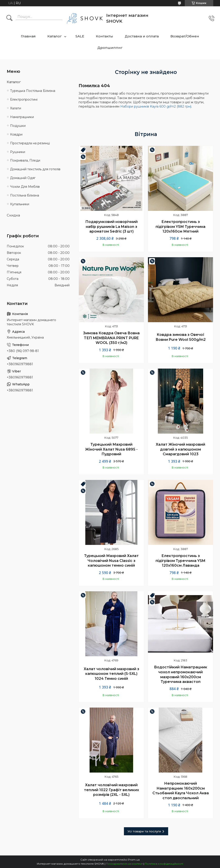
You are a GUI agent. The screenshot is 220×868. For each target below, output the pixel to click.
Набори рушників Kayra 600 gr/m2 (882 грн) (156, 106)
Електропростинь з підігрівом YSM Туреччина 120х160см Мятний (180, 227)
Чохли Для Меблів (25, 187)
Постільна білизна (25, 195)
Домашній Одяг (23, 178)
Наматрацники (22, 117)
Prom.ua (134, 860)
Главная (28, 36)
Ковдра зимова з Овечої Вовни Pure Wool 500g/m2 (181, 337)
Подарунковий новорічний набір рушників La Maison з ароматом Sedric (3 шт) (111, 227)
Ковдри (16, 134)
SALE (80, 36)
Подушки (18, 126)
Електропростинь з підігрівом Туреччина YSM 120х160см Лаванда (180, 561)
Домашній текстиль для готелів (35, 169)
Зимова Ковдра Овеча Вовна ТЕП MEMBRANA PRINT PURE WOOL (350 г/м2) (111, 338)
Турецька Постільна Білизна (33, 91)
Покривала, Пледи (25, 160)
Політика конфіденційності (164, 864)
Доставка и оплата (142, 36)
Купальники (20, 204)
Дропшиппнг (110, 48)
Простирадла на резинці (30, 143)
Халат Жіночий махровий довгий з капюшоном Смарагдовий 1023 (180, 449)
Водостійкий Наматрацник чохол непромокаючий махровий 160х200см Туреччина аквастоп (181, 674)
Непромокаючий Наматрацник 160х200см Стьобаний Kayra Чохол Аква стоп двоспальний (181, 791)
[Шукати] (9, 18)
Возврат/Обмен (185, 36)
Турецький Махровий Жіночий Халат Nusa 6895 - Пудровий (111, 449)
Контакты (104, 36)
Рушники (18, 152)
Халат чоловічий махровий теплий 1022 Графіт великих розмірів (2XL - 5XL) (111, 790)
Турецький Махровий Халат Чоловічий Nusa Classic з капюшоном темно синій (111, 561)
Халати (16, 108)
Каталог (55, 36)
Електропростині (24, 99)
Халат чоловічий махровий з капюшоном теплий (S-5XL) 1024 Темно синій (111, 674)
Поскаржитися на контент (124, 864)
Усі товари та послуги (144, 831)
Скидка (13, 215)
